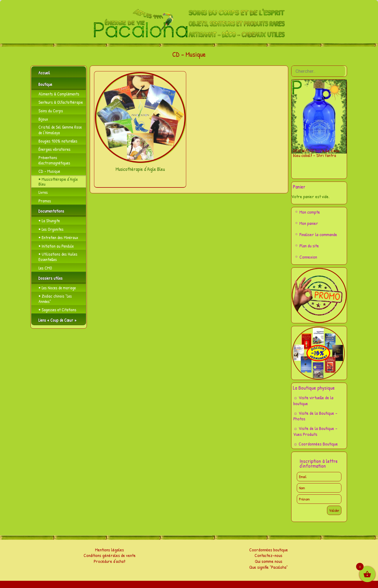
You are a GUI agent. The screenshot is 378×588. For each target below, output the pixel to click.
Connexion (308, 257)
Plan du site (309, 246)
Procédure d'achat (110, 561)
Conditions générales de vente (110, 555)
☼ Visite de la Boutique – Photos (315, 416)
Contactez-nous (268, 555)
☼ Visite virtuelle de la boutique (313, 400)
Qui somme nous (269, 561)
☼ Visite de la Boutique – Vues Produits (315, 431)
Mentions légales (110, 550)
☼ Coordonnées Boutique (316, 444)
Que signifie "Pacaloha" (268, 567)
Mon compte (310, 212)
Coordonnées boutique (269, 550)
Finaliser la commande (318, 234)
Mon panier (309, 223)
